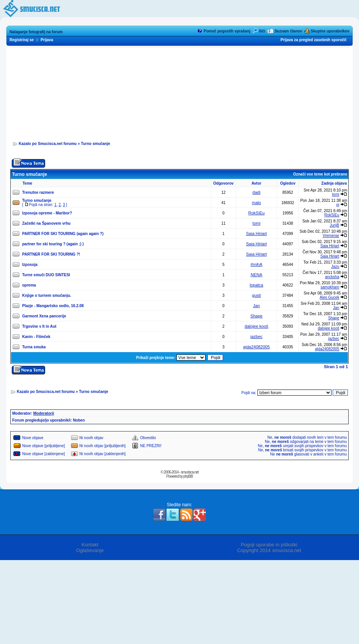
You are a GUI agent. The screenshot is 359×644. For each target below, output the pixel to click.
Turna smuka (34, 347)
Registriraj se (22, 40)
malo (257, 203)
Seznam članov (288, 31)
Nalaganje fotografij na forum (36, 32)
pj (338, 205)
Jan (257, 306)
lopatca (256, 285)
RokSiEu (256, 213)
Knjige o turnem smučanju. (47, 295)
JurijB (334, 225)
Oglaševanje (90, 550)
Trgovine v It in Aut (39, 326)
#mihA (256, 264)
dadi (256, 192)
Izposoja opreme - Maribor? (47, 213)
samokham (330, 287)
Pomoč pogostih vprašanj (227, 31)
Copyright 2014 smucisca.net (269, 550)
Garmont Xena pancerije (44, 316)
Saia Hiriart (256, 233)
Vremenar (331, 236)
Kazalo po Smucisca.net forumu (48, 144)
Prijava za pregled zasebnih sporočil (313, 40)
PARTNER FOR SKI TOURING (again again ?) (63, 234)
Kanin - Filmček (36, 337)
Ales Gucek (329, 297)
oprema (29, 285)
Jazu (335, 266)
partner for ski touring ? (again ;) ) (53, 244)
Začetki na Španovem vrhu (46, 223)
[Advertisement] (180, 92)
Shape (257, 316)
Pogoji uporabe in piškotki (269, 545)
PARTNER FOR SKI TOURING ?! (51, 254)
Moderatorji (44, 413)
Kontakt (90, 545)
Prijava (47, 40)
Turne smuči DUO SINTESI (46, 275)
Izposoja (30, 265)
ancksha (332, 277)
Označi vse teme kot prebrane (320, 174)
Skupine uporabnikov (330, 31)
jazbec (257, 336)
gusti (256, 295)
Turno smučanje (96, 144)
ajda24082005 (257, 347)
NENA (256, 275)
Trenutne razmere (38, 192)
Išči (262, 31)
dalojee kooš (257, 326)
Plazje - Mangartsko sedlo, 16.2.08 (53, 306)
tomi (336, 194)
